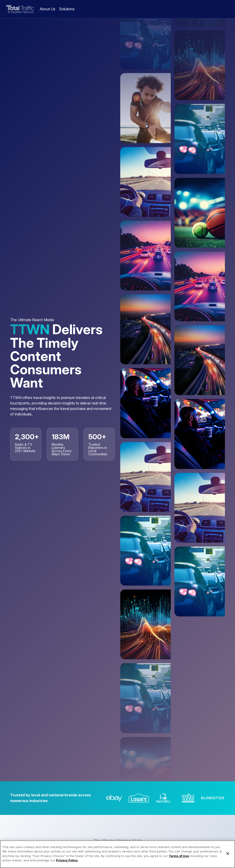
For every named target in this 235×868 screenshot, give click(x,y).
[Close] (228, 857)
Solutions (67, 9)
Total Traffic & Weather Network (20, 9)
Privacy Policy (67, 864)
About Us (47, 9)
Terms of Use (179, 860)
